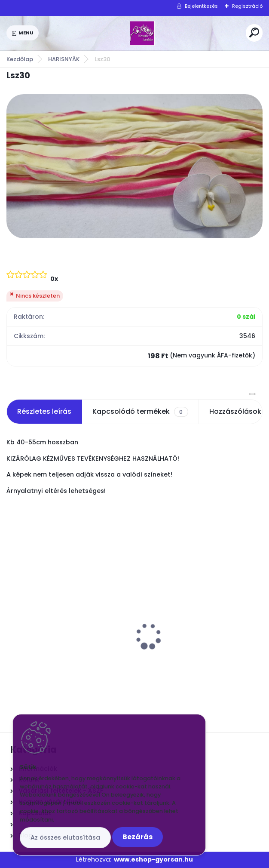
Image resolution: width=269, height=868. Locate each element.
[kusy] (33, 676)
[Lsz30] (134, 166)
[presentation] (12, 621)
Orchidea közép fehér (179, 618)
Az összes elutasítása (65, 837)
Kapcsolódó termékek (140, 412)
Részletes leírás (44, 411)
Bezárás (138, 837)
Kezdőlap (20, 59)
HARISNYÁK (64, 59)
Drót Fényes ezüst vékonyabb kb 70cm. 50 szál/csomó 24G (66, 622)
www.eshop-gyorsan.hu (153, 859)
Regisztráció (247, 6)
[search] (254, 32)
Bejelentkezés (201, 6)
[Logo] (142, 33)
